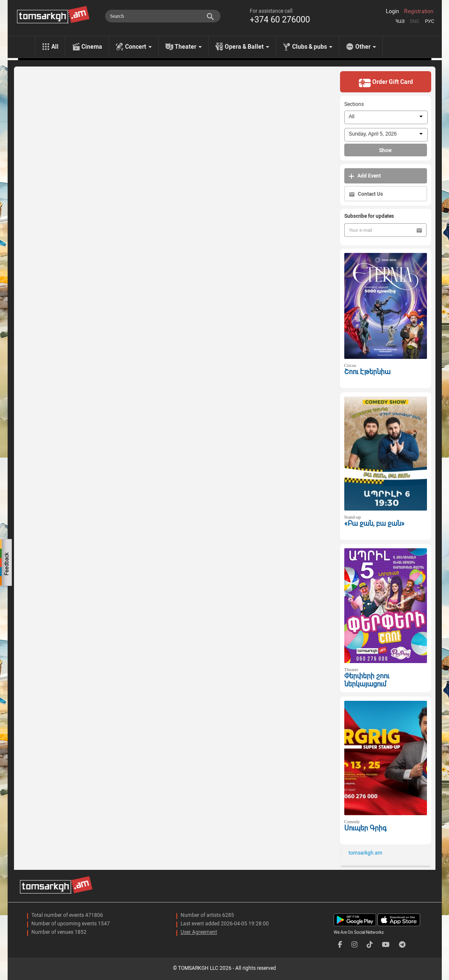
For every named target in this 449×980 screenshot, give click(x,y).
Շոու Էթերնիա (367, 372)
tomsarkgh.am (365, 853)
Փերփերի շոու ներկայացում (367, 680)
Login (392, 11)
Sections (354, 104)
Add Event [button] (365, 176)
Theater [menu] (188, 47)
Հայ (400, 21)
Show (385, 150)
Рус (429, 21)
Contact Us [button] (366, 194)
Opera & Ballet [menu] (247, 47)
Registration (419, 11)
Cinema (92, 47)
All (55, 47)
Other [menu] (366, 47)
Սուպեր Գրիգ (365, 828)
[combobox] (386, 117)
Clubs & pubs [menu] (312, 47)
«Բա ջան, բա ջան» (374, 523)
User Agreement (199, 932)
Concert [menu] (138, 47)
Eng (415, 21)
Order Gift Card (386, 83)
